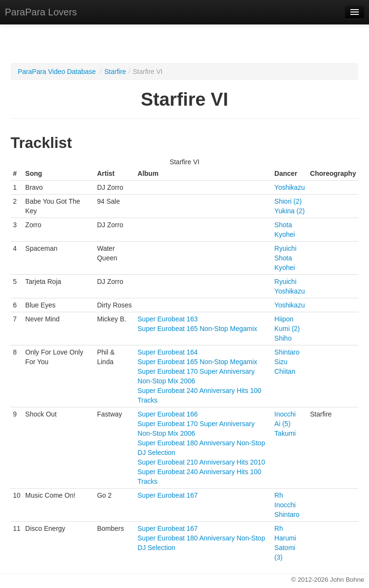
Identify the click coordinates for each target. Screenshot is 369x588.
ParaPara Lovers (41, 12)
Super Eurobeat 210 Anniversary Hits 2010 (201, 462)
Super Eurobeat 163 (167, 319)
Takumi (285, 433)
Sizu (281, 362)
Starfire (115, 72)
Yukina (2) (289, 211)
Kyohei (285, 234)
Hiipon (284, 319)
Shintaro (287, 352)
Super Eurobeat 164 (167, 352)
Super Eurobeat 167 (167, 495)
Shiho (283, 338)
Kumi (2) (287, 329)
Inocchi (285, 414)
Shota (283, 225)
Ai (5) (282, 424)
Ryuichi (285, 248)
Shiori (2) (288, 201)
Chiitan (285, 371)
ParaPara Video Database (57, 72)
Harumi (285, 538)
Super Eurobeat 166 (167, 414)
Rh (279, 495)
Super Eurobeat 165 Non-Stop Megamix (197, 329)
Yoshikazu (289, 187)
